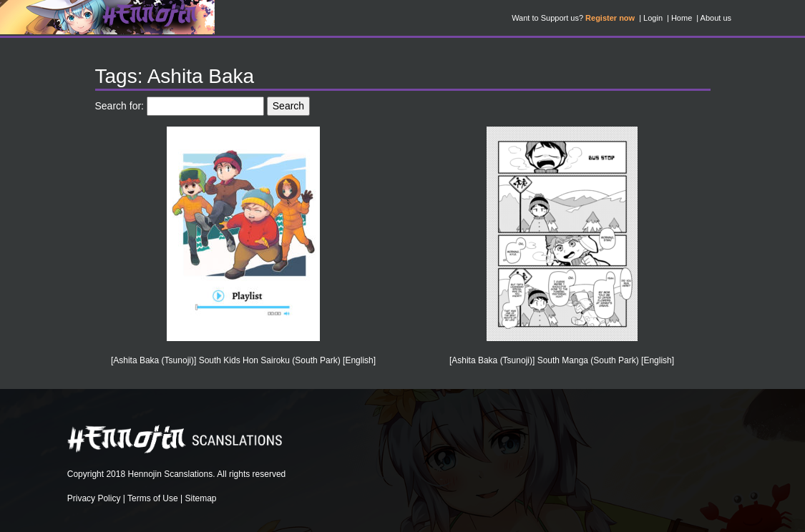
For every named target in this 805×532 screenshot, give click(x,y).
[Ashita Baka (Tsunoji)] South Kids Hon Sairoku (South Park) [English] (243, 360)
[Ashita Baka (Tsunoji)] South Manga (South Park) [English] (562, 360)
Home (682, 18)
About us (716, 18)
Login (653, 18)
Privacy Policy (94, 498)
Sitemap (201, 498)
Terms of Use (153, 498)
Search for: (119, 106)
